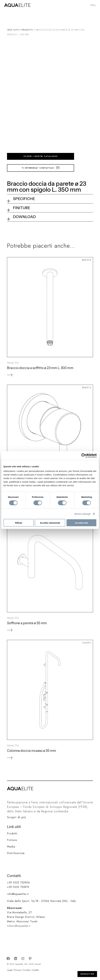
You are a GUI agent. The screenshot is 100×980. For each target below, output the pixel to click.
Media (11, 847)
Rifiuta (19, 523)
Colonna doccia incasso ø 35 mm (32, 751)
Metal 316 (13, 363)
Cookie (27, 970)
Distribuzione (16, 853)
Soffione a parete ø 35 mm (27, 623)
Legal (10, 970)
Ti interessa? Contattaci (41, 168)
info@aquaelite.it (18, 894)
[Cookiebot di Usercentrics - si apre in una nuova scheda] (84, 455)
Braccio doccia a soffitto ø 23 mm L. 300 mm (40, 368)
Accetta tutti (81, 523)
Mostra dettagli (82, 514)
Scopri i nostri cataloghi (41, 156)
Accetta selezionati (50, 523)
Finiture (12, 840)
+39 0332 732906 (18, 883)
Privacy (18, 970)
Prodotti (12, 833)
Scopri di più (17, 817)
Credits (35, 970)
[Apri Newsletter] (87, 974)
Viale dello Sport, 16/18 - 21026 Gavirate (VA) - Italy (41, 901)
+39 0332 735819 (18, 887)
